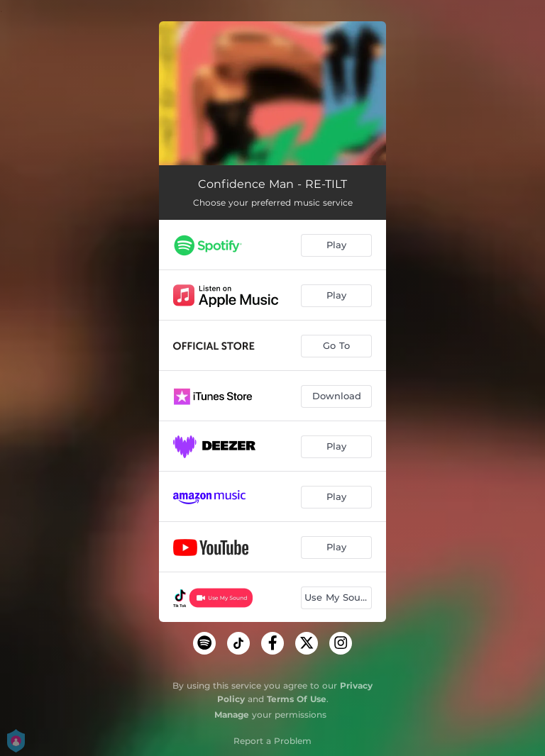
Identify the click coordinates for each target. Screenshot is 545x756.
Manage (232, 715)
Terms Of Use (297, 699)
